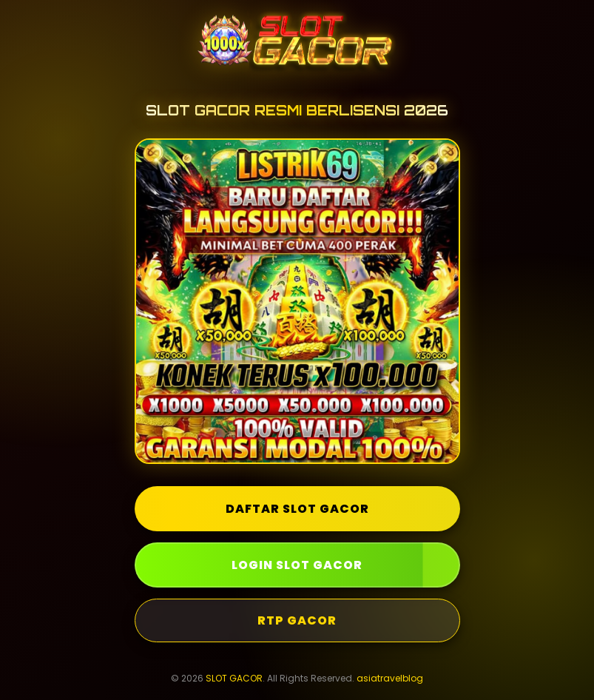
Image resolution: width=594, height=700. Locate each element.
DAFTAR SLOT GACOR (297, 509)
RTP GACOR (297, 620)
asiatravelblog (390, 678)
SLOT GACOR (234, 678)
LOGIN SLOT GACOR (297, 565)
